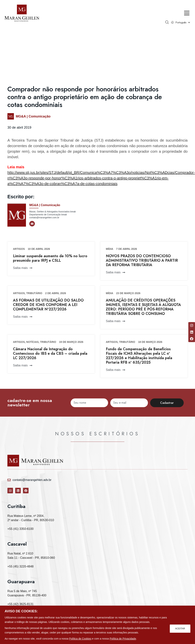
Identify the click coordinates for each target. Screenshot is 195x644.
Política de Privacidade (123, 639)
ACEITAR (179, 628)
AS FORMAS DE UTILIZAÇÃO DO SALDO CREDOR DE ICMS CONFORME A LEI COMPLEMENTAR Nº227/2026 (48, 305)
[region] (97, 625)
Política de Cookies (80, 639)
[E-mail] (32, 224)
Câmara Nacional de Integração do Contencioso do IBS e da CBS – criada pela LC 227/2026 (50, 354)
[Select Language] (180, 22)
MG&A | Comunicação (33, 116)
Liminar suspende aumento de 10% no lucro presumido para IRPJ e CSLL (50, 258)
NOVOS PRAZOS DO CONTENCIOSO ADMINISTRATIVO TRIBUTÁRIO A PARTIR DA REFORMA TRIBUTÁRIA (142, 260)
